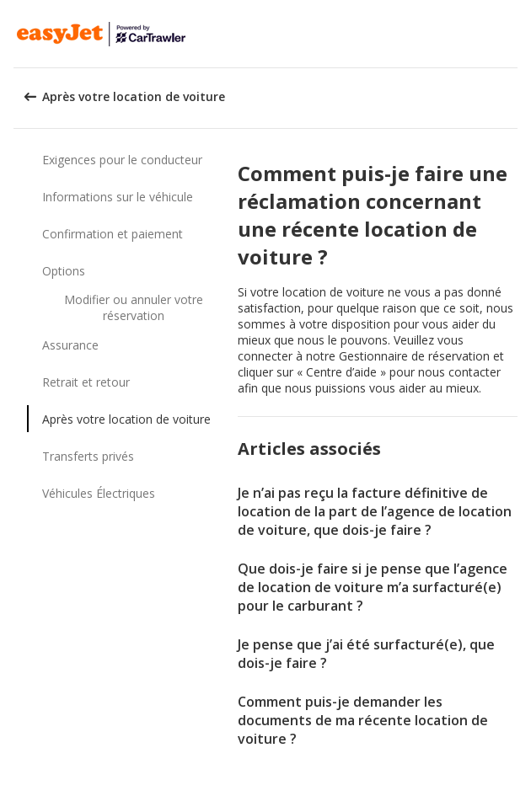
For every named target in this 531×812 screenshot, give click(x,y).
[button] (512, 34)
